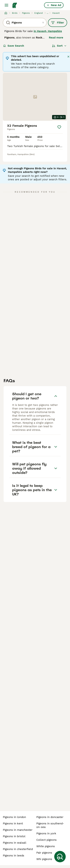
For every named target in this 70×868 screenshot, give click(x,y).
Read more (56, 38)
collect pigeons (46, 840)
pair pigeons (44, 853)
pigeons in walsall (15, 843)
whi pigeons (44, 859)
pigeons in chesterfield (18, 849)
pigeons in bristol (14, 836)
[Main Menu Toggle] (6, 5)
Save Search (14, 46)
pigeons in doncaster (50, 817)
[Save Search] (60, 857)
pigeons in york (46, 833)
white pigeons (46, 846)
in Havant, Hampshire (48, 31)
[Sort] (59, 46)
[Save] (59, 127)
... (48, 13)
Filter (58, 23)
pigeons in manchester (18, 830)
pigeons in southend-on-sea (50, 825)
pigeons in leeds (14, 856)
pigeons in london (14, 817)
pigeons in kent (13, 823)
